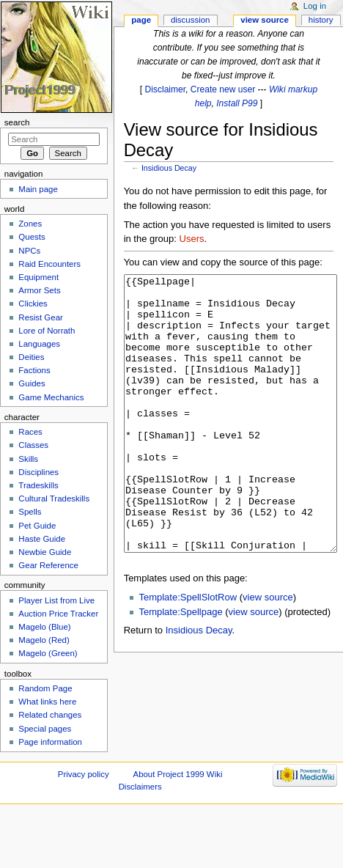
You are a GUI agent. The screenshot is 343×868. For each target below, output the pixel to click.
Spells (30, 512)
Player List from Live (56, 600)
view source (268, 652)
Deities (31, 357)
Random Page (45, 688)
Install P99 (237, 103)
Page (141, 20)
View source (265, 20)
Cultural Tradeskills (54, 499)
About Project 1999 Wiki (178, 774)
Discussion (190, 20)
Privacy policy (84, 774)
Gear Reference (48, 565)
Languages (39, 344)
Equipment (38, 277)
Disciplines (38, 472)
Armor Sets (39, 290)
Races (30, 432)
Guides (32, 383)
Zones (30, 224)
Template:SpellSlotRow (188, 652)
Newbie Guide (45, 552)
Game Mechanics (51, 397)
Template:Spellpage (180, 667)
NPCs (29, 251)
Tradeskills (38, 485)
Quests (32, 237)
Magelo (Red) (44, 640)
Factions (34, 370)
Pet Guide (37, 526)
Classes (33, 445)
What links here (47, 702)
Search (17, 122)
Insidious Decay (169, 168)
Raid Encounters (49, 264)
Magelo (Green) (48, 653)
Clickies (33, 304)
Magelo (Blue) (44, 627)
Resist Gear (40, 317)
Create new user (223, 89)
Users (192, 239)
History (321, 20)
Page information (50, 742)
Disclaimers (140, 787)
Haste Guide (42, 539)
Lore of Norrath (47, 331)
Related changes (50, 715)
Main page (38, 189)
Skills (28, 459)
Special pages (45, 729)
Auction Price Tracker (58, 614)
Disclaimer (166, 89)
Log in (315, 6)
